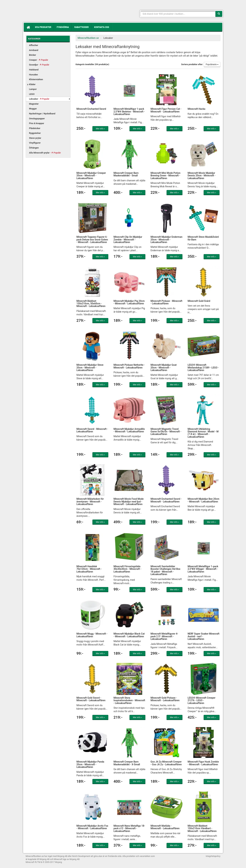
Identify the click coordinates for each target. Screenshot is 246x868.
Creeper (39, 60)
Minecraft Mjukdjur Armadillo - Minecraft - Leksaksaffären (129, 430)
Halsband (34, 70)
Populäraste (212, 64)
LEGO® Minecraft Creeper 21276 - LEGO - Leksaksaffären (201, 700)
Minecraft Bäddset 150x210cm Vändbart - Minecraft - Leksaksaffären (202, 828)
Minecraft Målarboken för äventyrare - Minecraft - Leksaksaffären (90, 502)
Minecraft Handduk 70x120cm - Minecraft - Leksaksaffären (89, 569)
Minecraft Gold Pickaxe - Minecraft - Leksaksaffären (165, 699)
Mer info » (100, 129)
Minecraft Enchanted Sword (91, 109)
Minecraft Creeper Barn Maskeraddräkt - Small (126, 174)
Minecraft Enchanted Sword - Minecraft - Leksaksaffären (166, 500)
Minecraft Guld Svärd (199, 301)
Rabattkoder (81, 27)
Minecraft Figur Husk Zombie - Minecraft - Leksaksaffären (203, 763)
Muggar (33, 109)
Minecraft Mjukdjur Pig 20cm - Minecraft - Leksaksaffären (129, 302)
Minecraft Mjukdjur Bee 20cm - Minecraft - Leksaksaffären (203, 500)
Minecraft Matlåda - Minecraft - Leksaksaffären (165, 827)
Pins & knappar (37, 123)
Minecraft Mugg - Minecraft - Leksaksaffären (92, 635)
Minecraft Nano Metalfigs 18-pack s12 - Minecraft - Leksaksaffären (129, 828)
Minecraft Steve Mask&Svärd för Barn (203, 238)
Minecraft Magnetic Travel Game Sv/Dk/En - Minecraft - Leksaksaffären (166, 432)
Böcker (33, 55)
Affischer (34, 45)
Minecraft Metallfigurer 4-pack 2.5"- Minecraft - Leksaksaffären (164, 636)
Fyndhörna (63, 27)
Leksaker (39, 99)
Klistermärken (36, 79)
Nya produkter (43, 27)
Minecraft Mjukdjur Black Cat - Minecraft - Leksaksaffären (129, 635)
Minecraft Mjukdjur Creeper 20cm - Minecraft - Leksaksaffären (91, 176)
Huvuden (33, 75)
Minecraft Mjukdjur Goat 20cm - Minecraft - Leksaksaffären (163, 368)
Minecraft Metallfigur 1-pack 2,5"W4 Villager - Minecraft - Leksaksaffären (203, 569)
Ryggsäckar (35, 133)
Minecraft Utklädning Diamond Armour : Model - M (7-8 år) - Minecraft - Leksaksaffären (203, 433)
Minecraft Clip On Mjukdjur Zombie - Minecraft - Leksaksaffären (128, 240)
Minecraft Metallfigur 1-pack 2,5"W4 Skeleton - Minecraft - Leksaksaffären (129, 112)
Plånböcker (35, 128)
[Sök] (219, 14)
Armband (34, 50)
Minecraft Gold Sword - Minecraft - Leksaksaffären (91, 699)
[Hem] (28, 27)
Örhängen (34, 148)
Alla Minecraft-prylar (45, 153)
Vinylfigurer (35, 143)
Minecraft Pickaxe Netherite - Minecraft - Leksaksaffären (129, 366)
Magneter (34, 104)
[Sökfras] (178, 14)
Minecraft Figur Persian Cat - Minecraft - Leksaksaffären (166, 110)
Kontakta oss (102, 27)
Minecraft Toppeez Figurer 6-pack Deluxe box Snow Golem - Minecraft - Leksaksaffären (92, 240)
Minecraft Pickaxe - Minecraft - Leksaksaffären (166, 302)
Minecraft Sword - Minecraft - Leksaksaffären (92, 430)
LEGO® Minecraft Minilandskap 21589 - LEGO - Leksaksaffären (203, 368)
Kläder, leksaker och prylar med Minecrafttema (50, 12)
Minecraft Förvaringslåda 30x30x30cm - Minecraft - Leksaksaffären (127, 569)
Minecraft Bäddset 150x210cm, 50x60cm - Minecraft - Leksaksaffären (91, 304)
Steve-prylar (35, 138)
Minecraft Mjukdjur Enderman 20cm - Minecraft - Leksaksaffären (166, 240)
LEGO (32, 94)
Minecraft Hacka (196, 109)
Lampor (33, 89)
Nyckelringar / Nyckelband (42, 114)
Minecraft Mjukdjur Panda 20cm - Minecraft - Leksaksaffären (90, 764)
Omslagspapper (37, 119)
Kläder (32, 84)
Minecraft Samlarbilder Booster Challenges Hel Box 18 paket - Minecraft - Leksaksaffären (165, 570)
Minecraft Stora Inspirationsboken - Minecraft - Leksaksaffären (129, 700)
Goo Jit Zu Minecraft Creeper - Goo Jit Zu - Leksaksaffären (166, 763)
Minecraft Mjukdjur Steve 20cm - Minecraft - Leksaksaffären (90, 368)
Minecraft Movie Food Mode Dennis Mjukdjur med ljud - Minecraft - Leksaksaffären (128, 502)
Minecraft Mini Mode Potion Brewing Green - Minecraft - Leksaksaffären (165, 176)
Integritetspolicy (213, 856)
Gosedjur (39, 65)
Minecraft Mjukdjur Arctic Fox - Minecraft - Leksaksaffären (92, 827)
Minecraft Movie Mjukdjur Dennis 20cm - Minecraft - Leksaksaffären (201, 176)
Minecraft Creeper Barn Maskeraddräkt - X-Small (127, 763)
